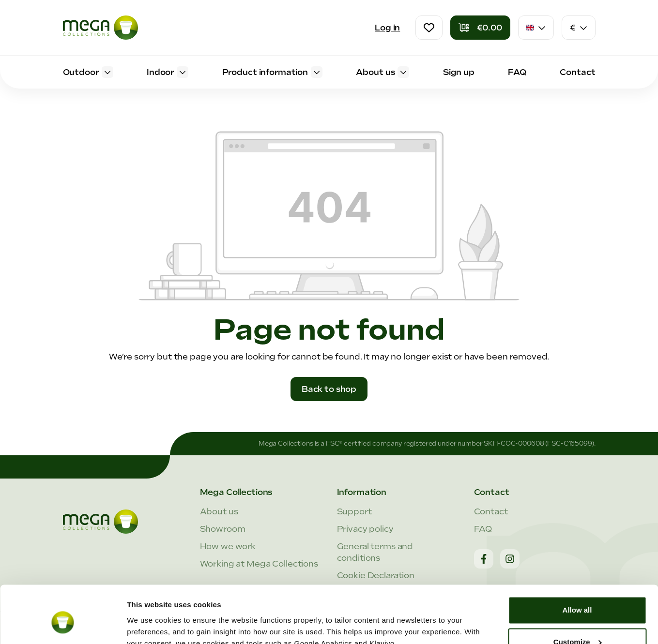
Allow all (577, 565)
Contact (491, 511)
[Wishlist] (429, 28)
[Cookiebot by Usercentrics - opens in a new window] (63, 625)
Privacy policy (365, 529)
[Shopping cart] (480, 28)
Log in (387, 28)
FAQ (483, 529)
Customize (578, 597)
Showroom (223, 529)
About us (219, 511)
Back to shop (329, 389)
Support (354, 511)
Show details (149, 625)
